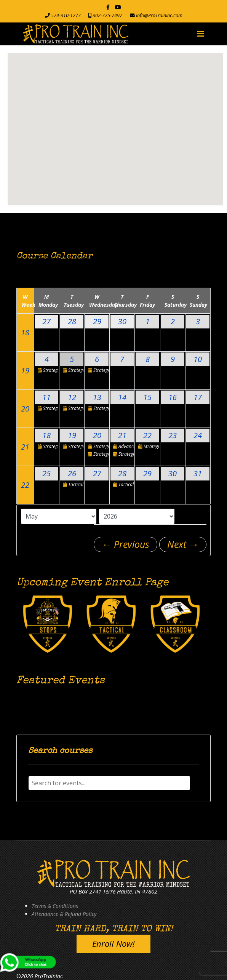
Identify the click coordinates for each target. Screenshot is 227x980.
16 (173, 397)
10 (198, 359)
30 (122, 321)
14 (122, 397)
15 (147, 397)
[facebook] (108, 7)
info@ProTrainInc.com (159, 15)
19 (25, 371)
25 (46, 473)
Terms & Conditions (55, 906)
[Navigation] (201, 34)
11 (46, 397)
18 (25, 332)
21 (25, 447)
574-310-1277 (66, 15)
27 (46, 321)
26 (72, 473)
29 (97, 321)
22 (147, 435)
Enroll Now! (113, 943)
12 (72, 397)
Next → (183, 544)
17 (198, 397)
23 (173, 435)
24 (198, 435)
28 (72, 321)
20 (25, 409)
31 (198, 473)
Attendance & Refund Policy (64, 914)
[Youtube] (118, 7)
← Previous (125, 544)
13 (97, 397)
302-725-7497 (107, 15)
